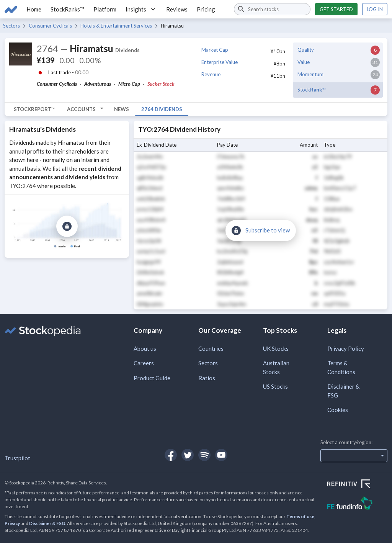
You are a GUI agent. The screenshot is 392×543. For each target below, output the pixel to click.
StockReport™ (34, 109)
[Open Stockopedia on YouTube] (221, 455)
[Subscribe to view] (67, 226)
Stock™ (311, 90)
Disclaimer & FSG (343, 391)
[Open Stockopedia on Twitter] (188, 455)
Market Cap (215, 50)
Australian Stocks (276, 367)
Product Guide (152, 378)
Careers (144, 363)
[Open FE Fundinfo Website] (357, 504)
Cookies (338, 410)
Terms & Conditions (341, 367)
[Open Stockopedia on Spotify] (204, 455)
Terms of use (300, 516)
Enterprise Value (220, 62)
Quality (306, 50)
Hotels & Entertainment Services (116, 26)
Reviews (177, 9)
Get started (336, 9)
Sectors (11, 26)
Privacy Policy (346, 348)
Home (34, 9)
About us (145, 348)
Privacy (12, 523)
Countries (211, 348)
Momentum (310, 74)
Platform (105, 9)
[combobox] (272, 9)
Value (304, 62)
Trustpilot (17, 458)
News (122, 109)
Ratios (207, 378)
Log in (375, 9)
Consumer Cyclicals (50, 26)
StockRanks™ (67, 9)
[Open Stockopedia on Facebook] (171, 455)
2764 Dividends (162, 109)
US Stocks (275, 386)
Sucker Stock (161, 84)
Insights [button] (141, 9)
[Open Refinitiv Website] (357, 485)
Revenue (211, 74)
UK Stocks (276, 348)
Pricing (206, 9)
